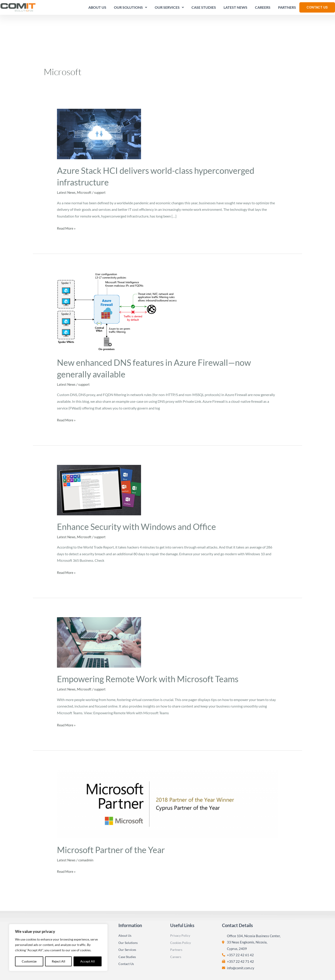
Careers (261, 9)
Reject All (59, 961)
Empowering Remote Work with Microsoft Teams (153, 653)
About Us (96, 9)
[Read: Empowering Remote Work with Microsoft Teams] (99, 616)
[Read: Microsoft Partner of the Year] (168, 778)
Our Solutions (129, 9)
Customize (29, 961)
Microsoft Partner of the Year (114, 824)
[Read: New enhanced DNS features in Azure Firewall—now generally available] (117, 286)
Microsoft (85, 167)
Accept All (88, 961)
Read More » (67, 202)
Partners (285, 9)
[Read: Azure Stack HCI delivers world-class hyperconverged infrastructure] (99, 108)
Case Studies (202, 9)
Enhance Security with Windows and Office (141, 501)
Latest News (234, 9)
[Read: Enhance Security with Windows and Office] (99, 464)
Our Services (168, 9)
